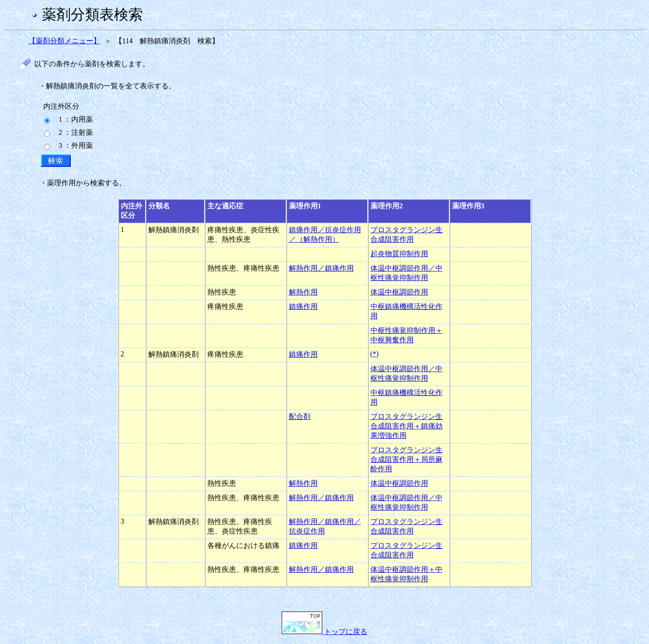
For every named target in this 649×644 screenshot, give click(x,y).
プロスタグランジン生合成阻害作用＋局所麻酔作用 (407, 459)
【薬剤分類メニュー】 (64, 41)
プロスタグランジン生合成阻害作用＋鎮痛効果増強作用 (407, 426)
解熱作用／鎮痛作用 (321, 268)
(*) (375, 354)
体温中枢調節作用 (399, 292)
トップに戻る (324, 632)
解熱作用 (303, 292)
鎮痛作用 (303, 306)
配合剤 (300, 416)
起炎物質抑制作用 (399, 254)
